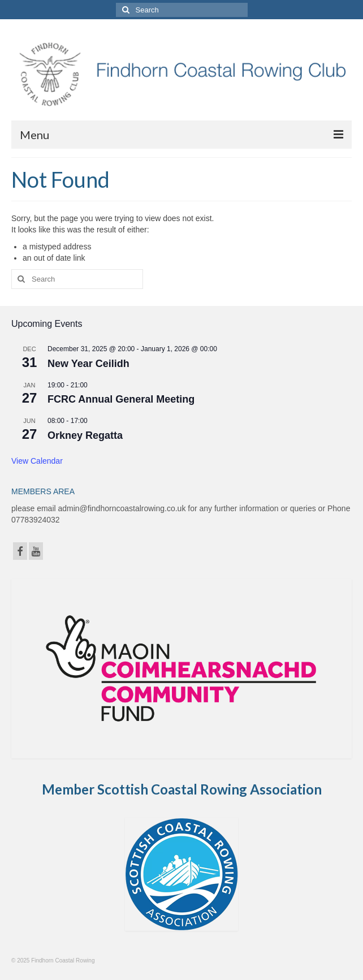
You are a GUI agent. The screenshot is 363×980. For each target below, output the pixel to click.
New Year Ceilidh (88, 364)
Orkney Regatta (85, 435)
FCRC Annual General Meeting (121, 399)
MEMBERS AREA (43, 491)
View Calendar (37, 461)
